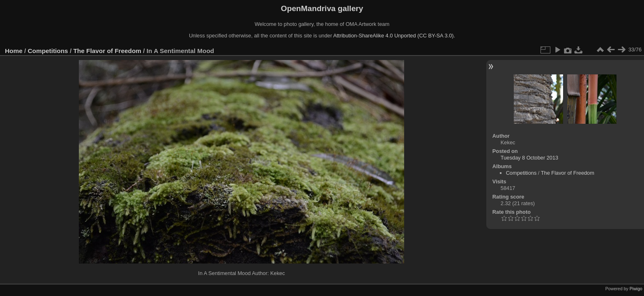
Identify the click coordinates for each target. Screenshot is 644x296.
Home (14, 51)
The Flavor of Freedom (107, 51)
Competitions (48, 51)
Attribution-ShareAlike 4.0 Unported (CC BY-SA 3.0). (394, 36)
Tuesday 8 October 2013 (529, 158)
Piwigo (636, 289)
